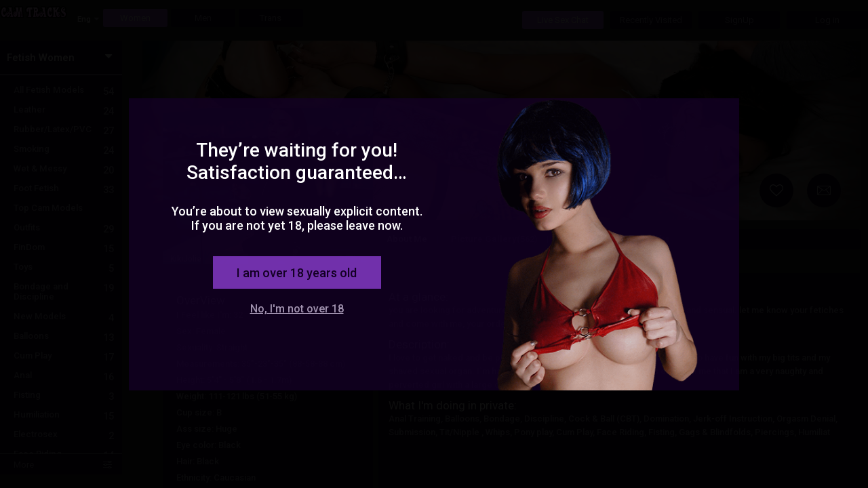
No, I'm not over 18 (297, 309)
